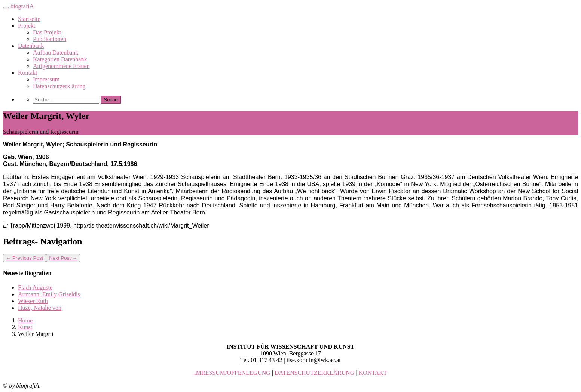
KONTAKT (373, 373)
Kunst (25, 327)
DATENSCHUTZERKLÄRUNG (314, 373)
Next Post (63, 258)
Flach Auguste (35, 288)
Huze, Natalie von (40, 308)
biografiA (22, 6)
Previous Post (25, 258)
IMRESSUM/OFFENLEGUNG (232, 373)
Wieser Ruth (33, 301)
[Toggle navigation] (6, 8)
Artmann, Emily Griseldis (49, 294)
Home (25, 320)
